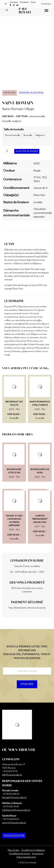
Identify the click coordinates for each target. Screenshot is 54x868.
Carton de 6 (40, 188)
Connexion (46, 4)
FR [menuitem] (6, 4)
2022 (36, 164)
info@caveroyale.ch (12, 775)
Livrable (38, 202)
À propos (14, 2)
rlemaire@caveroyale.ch (14, 798)
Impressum (38, 854)
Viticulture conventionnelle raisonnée (43, 213)
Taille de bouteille (14, 130)
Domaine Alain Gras (31, 93)
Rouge (37, 171)
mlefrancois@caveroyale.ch (16, 810)
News (33, 2)
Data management (26, 857)
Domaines (24, 2)
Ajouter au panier (27, 151)
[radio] (13, 135)
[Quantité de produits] (8, 151)
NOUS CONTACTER (14, 836)
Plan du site (14, 850)
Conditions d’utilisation (33, 850)
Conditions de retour (20, 854)
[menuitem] (6, 4)
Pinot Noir (39, 195)
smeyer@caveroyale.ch (14, 823)
